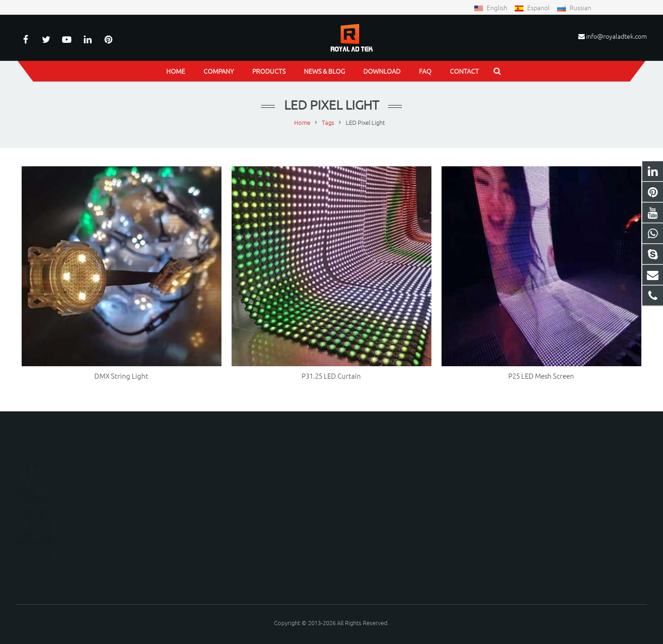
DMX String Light (121, 376)
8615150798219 (369, 467)
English (491, 7)
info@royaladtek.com (616, 36)
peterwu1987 (365, 507)
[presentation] (249, 569)
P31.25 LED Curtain (331, 376)
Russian (574, 7)
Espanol (533, 7)
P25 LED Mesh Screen (541, 376)
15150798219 (365, 480)
